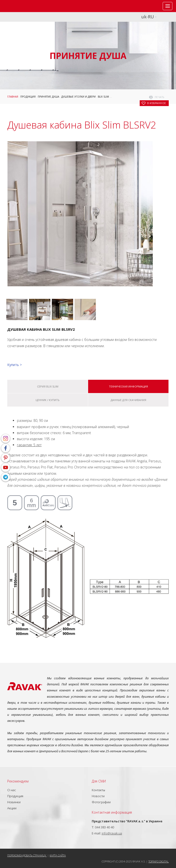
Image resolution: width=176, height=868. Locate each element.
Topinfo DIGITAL (159, 861)
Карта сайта (58, 855)
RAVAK (18, 6)
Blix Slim (103, 97)
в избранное (157, 103)
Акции (12, 808)
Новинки (14, 802)
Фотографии (101, 802)
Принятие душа (48, 97)
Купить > (15, 365)
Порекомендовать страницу (27, 855)
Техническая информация (128, 386)
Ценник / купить (48, 400)
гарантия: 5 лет (29, 445)
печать (160, 97)
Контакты (98, 790)
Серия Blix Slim (48, 386)
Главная (13, 97)
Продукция (28, 97)
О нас (12, 790)
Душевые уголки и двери (78, 97)
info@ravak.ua (112, 833)
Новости (98, 796)
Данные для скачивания (128, 400)
